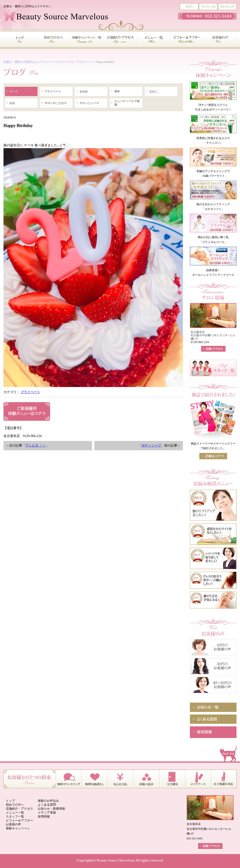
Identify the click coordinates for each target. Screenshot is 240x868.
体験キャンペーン (18, 828)
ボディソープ (151, 446)
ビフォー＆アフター (19, 820)
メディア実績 (47, 813)
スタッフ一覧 (15, 816)
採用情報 (44, 816)
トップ (10, 801)
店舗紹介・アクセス (19, 809)
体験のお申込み (48, 801)
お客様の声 (13, 824)
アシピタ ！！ (36, 446)
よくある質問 (47, 805)
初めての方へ (15, 805)
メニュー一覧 (15, 813)
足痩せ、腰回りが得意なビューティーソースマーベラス (38, 62)
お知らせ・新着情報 (51, 809)
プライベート (85, 62)
